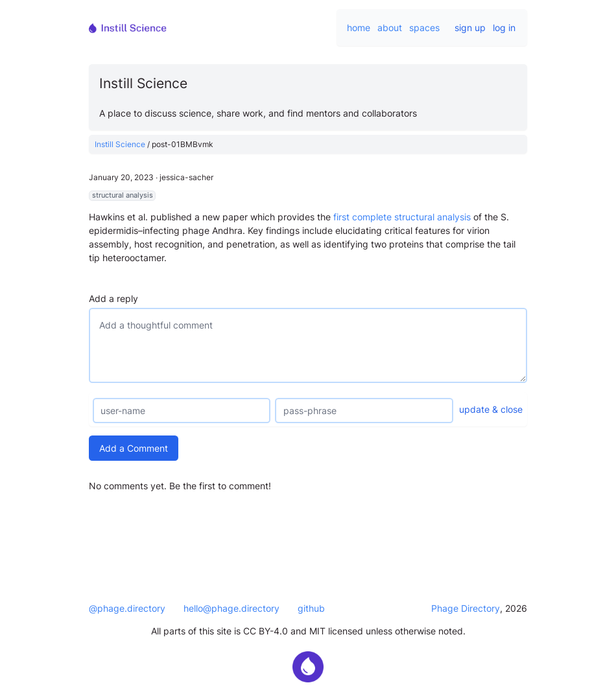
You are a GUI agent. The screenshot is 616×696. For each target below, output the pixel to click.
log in (504, 28)
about (390, 28)
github (311, 608)
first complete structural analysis (402, 217)
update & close (491, 409)
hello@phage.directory (231, 608)
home (359, 28)
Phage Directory (466, 608)
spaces (424, 28)
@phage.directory (127, 608)
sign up (470, 28)
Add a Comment (134, 448)
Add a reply (113, 298)
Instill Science (120, 144)
